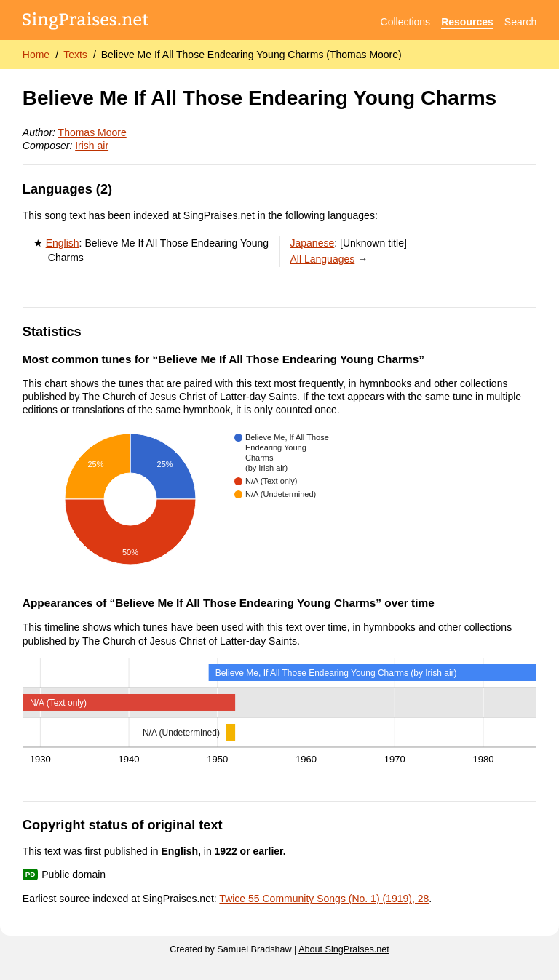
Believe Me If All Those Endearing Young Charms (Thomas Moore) (251, 55)
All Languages (323, 259)
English (63, 243)
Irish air (92, 146)
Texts (75, 55)
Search (520, 22)
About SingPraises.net (344, 949)
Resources (467, 22)
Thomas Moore (92, 132)
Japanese (313, 243)
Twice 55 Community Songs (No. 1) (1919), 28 (324, 899)
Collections (405, 22)
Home (36, 55)
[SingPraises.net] (86, 22)
